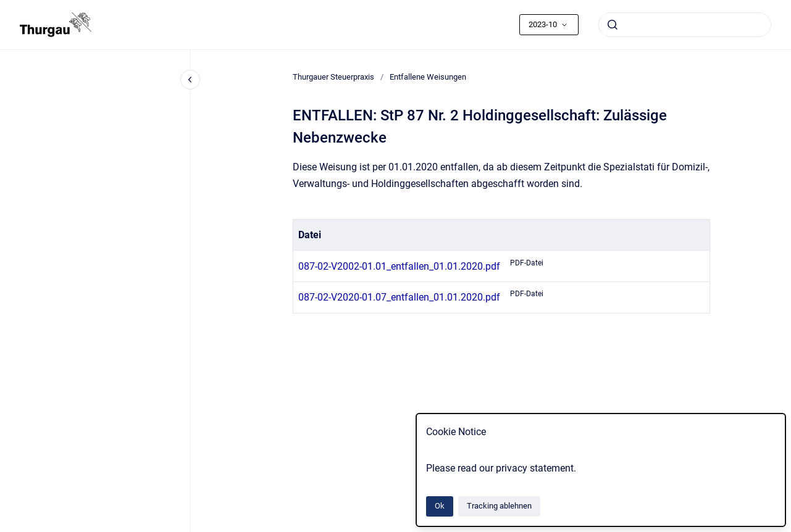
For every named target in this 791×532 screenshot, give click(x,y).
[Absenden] (613, 25)
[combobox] (685, 25)
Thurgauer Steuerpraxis (333, 77)
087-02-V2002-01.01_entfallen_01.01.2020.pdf (399, 266)
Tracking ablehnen (499, 506)
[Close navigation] (190, 80)
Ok (440, 506)
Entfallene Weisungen (428, 77)
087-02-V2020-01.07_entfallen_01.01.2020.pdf (399, 297)
